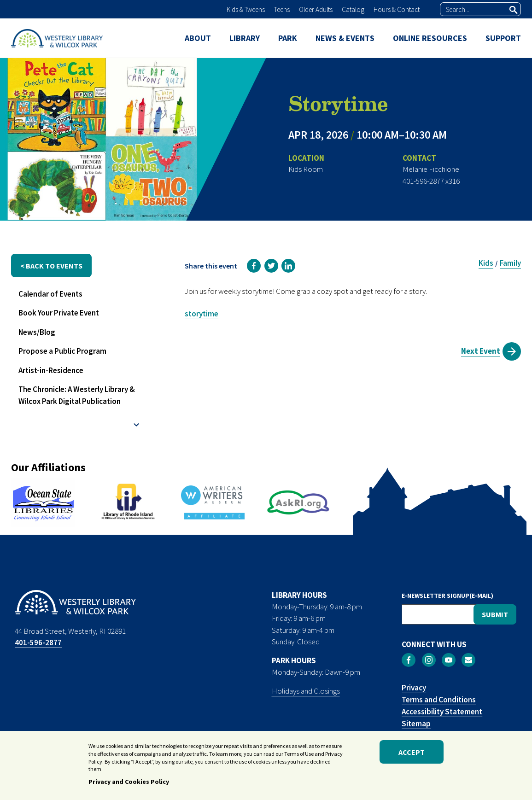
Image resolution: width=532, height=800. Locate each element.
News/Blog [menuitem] (37, 332)
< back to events (51, 266)
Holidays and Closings (306, 691)
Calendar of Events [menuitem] (50, 294)
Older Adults (316, 9)
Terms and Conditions (439, 700)
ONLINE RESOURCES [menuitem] (430, 38)
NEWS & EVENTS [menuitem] (345, 38)
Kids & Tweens (246, 9)
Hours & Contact (397, 9)
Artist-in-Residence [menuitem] (51, 370)
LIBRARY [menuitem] (245, 38)
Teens (282, 9)
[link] (254, 266)
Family (510, 263)
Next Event (481, 351)
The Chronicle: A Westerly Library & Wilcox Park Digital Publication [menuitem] (77, 395)
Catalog (353, 9)
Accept (412, 754)
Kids (486, 263)
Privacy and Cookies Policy (129, 784)
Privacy (414, 688)
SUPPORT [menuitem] (503, 38)
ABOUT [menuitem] (198, 38)
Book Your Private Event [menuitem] (59, 313)
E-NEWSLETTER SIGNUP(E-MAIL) (447, 596)
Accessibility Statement (442, 712)
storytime (202, 314)
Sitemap (416, 724)
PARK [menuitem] (288, 38)
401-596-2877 (38, 642)
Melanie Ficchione (431, 169)
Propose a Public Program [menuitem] (62, 351)
